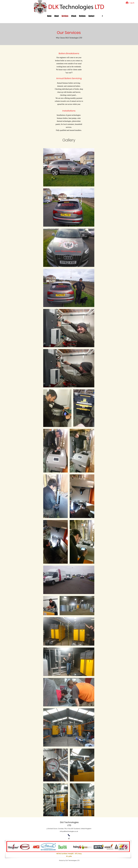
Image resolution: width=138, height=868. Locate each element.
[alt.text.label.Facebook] (102, 16)
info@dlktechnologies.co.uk (69, 831)
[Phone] (69, 835)
